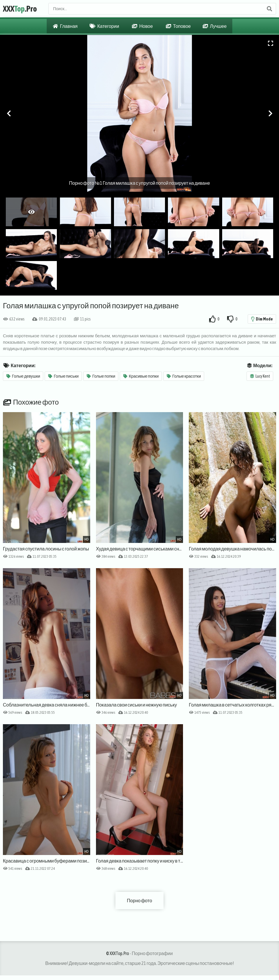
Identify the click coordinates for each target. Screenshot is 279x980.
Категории (104, 26)
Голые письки (63, 376)
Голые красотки (184, 376)
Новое (142, 26)
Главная (65, 26)
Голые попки (101, 376)
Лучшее (215, 26)
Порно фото (140, 901)
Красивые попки (141, 376)
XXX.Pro (20, 9)
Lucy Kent (260, 376)
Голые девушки (23, 376)
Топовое (178, 26)
